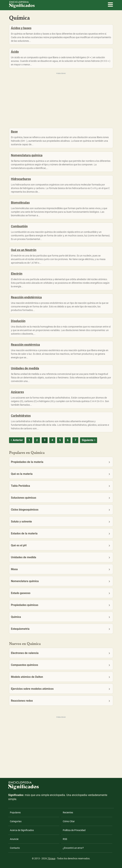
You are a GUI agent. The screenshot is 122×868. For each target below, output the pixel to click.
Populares (15, 812)
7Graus (51, 858)
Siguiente (89, 440)
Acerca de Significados (22, 830)
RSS (65, 839)
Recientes (68, 812)
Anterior (16, 440)
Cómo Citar (69, 821)
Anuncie (14, 839)
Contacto (15, 848)
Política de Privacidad (74, 830)
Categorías (16, 821)
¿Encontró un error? (73, 848)
